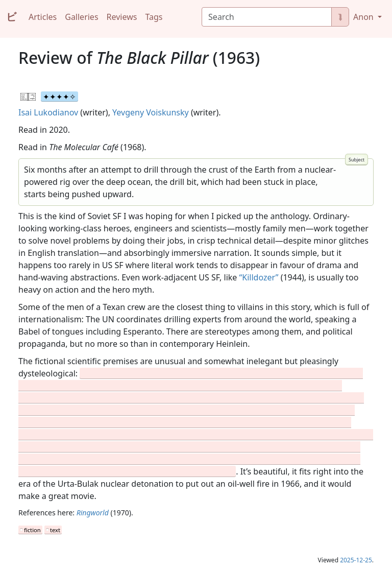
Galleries (81, 17)
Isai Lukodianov (48, 112)
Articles (43, 17)
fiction (32, 530)
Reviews (122, 17)
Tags (154, 17)
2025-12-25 (356, 560)
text (55, 530)
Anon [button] (364, 17)
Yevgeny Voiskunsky (151, 112)
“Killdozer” (259, 277)
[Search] (267, 17)
